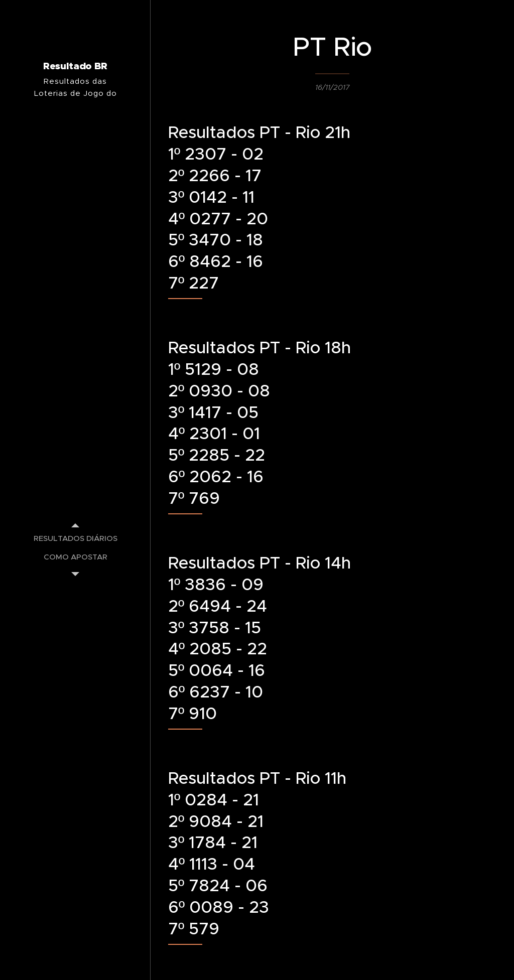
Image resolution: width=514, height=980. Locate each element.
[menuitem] (75, 538)
